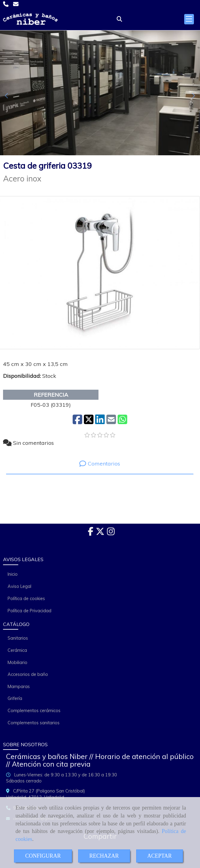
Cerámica (17, 650)
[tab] (100, 464)
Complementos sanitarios (34, 723)
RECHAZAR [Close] (104, 856)
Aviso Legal (19, 586)
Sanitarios (18, 638)
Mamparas (19, 687)
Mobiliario (17, 662)
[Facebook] (91, 533)
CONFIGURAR (43, 856)
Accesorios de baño (28, 674)
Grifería (15, 698)
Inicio (13, 574)
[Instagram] (111, 533)
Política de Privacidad (29, 611)
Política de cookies (26, 599)
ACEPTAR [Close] (160, 856)
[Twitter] (100, 533)
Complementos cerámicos (34, 711)
